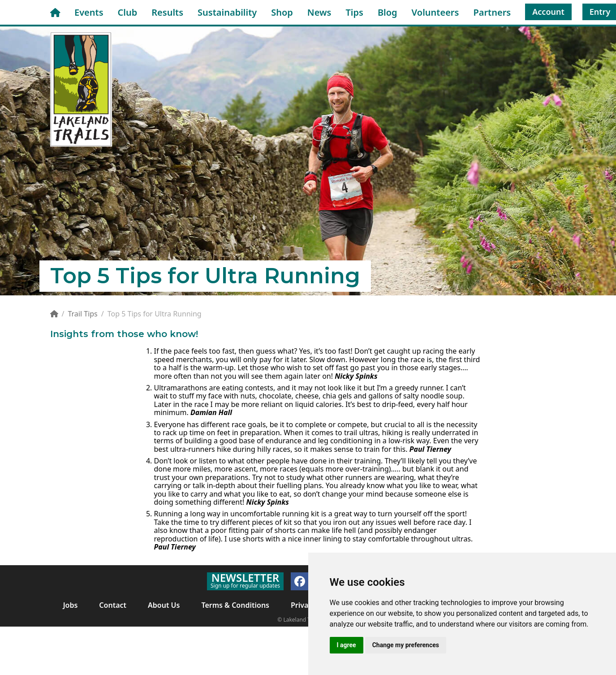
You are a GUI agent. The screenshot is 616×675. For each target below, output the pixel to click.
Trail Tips (82, 314)
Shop (282, 12)
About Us (164, 605)
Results (167, 12)
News (319, 12)
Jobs (71, 605)
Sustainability (227, 12)
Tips (354, 12)
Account (548, 12)
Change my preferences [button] (406, 645)
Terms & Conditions (235, 605)
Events (89, 12)
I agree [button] (347, 645)
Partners (492, 12)
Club (128, 12)
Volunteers (435, 12)
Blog (388, 12)
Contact (113, 605)
